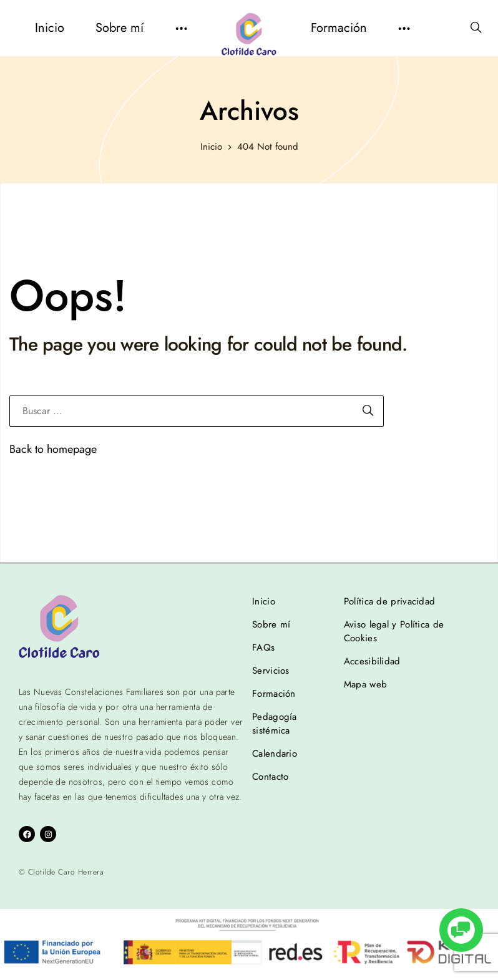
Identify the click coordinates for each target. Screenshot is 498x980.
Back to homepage (53, 449)
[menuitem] (50, 28)
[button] (181, 28)
